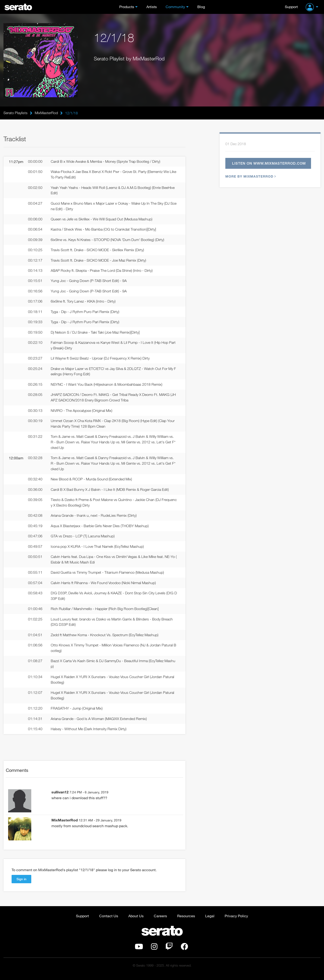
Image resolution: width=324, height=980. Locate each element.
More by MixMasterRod (250, 177)
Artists (152, 7)
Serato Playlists (16, 113)
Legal (210, 920)
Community (175, 7)
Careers (160, 920)
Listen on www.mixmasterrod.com (269, 163)
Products (127, 7)
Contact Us (109, 920)
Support (291, 7)
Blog (201, 7)
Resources (186, 920)
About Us (136, 920)
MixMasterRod (46, 113)
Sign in (21, 884)
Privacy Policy (236, 920)
